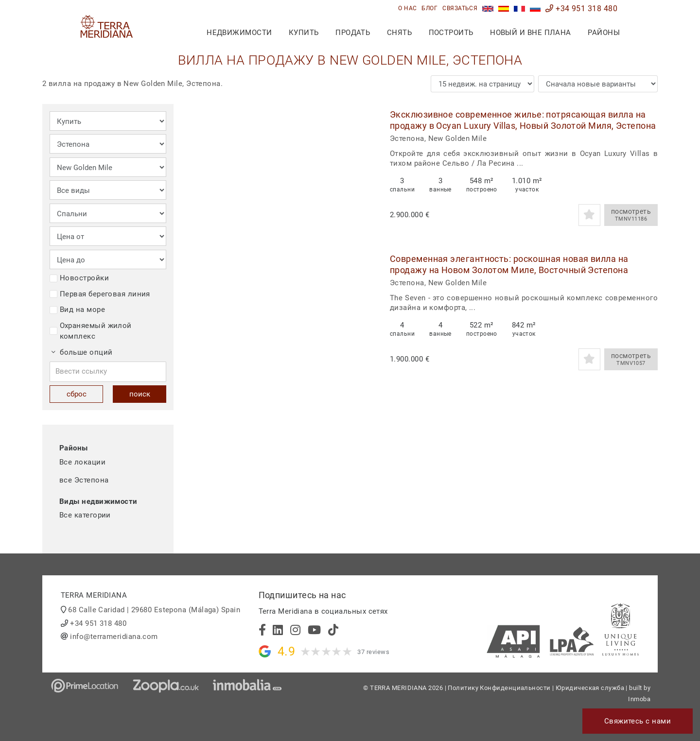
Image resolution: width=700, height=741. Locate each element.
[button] (364, 167)
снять (399, 33)
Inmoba (639, 699)
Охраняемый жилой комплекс (91, 331)
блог (429, 8)
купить (304, 33)
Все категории (85, 515)
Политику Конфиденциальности (499, 688)
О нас (407, 8)
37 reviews (373, 652)
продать (353, 33)
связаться (460, 8)
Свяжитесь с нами (638, 721)
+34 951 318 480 (581, 9)
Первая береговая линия (100, 294)
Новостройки (79, 278)
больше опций (82, 352)
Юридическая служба (590, 688)
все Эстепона (84, 480)
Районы (604, 33)
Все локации (82, 462)
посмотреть (631, 215)
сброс (77, 394)
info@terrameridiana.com (114, 637)
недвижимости (239, 33)
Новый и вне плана (531, 33)
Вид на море (77, 310)
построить (451, 33)
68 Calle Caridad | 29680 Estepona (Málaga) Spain (154, 610)
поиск (140, 394)
